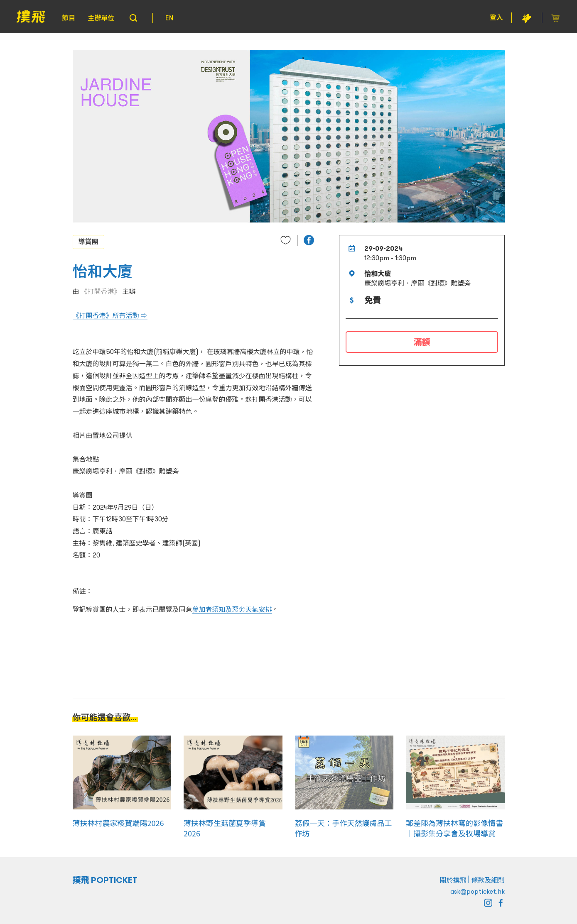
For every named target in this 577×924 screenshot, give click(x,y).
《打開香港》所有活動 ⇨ (110, 315)
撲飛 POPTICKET (105, 880)
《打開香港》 (101, 291)
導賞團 (88, 242)
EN (169, 18)
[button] (309, 240)
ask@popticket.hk (478, 891)
